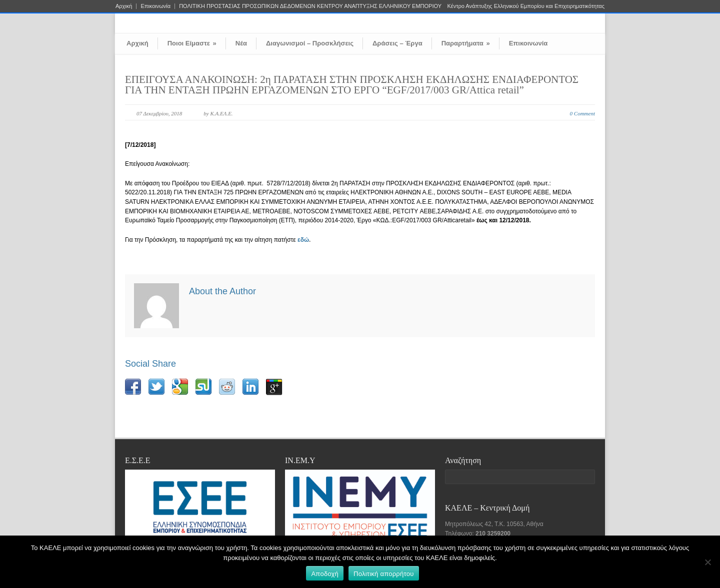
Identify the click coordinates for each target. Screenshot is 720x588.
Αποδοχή (325, 574)
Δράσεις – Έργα (397, 43)
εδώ (303, 240)
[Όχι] (707, 562)
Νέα (241, 43)
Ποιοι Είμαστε (192, 43)
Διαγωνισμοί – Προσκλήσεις (310, 43)
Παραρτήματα (466, 43)
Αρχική (124, 6)
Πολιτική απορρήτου (383, 574)
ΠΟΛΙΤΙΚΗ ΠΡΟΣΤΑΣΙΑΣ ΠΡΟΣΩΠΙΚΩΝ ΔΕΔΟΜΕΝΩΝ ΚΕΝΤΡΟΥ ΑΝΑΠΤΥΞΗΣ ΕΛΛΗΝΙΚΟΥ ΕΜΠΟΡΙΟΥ (310, 6)
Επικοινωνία (155, 6)
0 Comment (582, 113)
